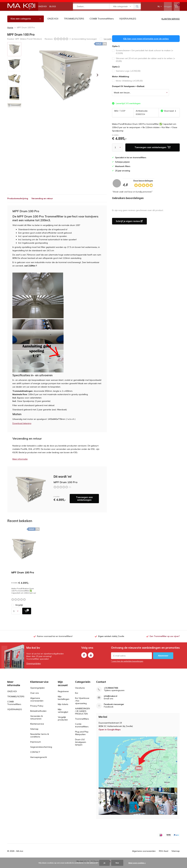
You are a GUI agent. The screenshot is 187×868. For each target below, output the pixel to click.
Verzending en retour (42, 203)
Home (10, 32)
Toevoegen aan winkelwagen (84, 503)
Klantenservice (37, 728)
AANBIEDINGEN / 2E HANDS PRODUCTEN (82, 715)
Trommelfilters (82, 723)
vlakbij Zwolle (111, 641)
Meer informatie (20, 463)
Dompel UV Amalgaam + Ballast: (128, 91)
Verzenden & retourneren (36, 722)
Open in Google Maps (110, 734)
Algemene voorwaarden (37, 704)
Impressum (36, 746)
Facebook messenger (114, 709)
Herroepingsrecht (39, 762)
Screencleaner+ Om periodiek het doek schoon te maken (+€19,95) (143, 56)
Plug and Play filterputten (82, 737)
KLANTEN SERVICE (171, 23)
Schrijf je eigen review (129, 225)
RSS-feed (164, 855)
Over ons (35, 697)
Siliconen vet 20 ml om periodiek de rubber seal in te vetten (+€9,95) (144, 64)
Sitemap (34, 733)
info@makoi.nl (111, 700)
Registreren (63, 696)
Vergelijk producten (63, 723)
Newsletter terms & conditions (40, 740)
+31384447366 (111, 692)
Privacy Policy (37, 710)
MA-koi (20, 855)
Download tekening (22, 428)
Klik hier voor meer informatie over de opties (146, 43)
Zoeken (137, 13)
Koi (77, 697)
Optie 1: (116, 51)
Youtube (91, 659)
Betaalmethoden (38, 715)
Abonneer (163, 660)
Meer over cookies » (137, 863)
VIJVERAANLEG (128, 23)
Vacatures (80, 692)
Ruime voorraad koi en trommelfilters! (55, 641)
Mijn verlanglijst (63, 715)
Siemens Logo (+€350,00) (126, 75)
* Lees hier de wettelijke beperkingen (127, 665)
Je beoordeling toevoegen (84, 43)
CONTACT (35, 756)
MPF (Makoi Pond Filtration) (29, 43)
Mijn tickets (63, 709)
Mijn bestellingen (64, 702)
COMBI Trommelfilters (102, 23)
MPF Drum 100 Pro (23, 577)
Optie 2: (116, 71)
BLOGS (53, 13)
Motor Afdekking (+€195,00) (127, 85)
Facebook (84, 659)
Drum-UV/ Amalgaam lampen (81, 746)
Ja (104, 863)
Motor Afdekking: (121, 81)
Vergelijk (17, 609)
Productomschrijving (18, 203)
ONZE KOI (42, 13)
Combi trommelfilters (82, 730)
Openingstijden (34, 668)
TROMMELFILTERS (74, 23)
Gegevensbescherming (41, 751)
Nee (117, 863)
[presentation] (97, 79)
